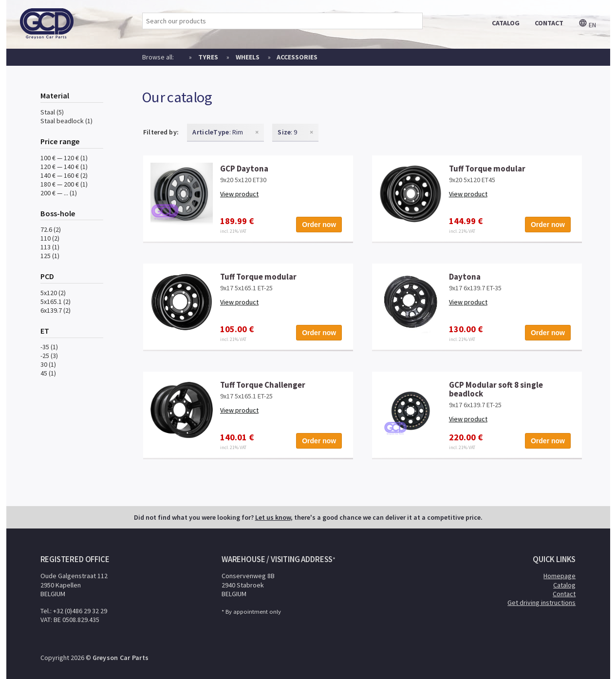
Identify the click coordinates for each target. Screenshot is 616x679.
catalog (506, 23)
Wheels (248, 57)
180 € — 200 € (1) (64, 184)
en (587, 25)
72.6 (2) (51, 229)
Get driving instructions (541, 603)
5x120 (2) (53, 293)
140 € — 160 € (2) (64, 175)
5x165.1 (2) (56, 302)
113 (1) (50, 247)
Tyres (208, 57)
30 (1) (48, 364)
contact (549, 23)
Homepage (560, 576)
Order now (319, 225)
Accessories (297, 57)
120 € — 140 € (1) (64, 167)
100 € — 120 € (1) (64, 158)
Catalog (564, 585)
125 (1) (50, 256)
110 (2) (50, 238)
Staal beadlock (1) (66, 121)
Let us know (273, 517)
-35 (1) (49, 347)
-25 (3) (49, 356)
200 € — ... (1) (59, 193)
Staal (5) (52, 112)
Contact (564, 594)
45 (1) (48, 373)
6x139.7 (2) (56, 310)
